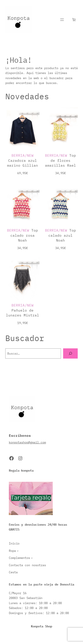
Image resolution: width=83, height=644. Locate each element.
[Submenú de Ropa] (18, 551)
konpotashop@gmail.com (27, 442)
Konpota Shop (41, 626)
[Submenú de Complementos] (32, 558)
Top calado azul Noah (60, 235)
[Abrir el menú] (62, 20)
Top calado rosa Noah (23, 235)
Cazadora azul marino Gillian (23, 160)
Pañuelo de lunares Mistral (23, 310)
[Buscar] (70, 354)
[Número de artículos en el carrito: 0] (74, 20)
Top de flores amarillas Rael (60, 160)
